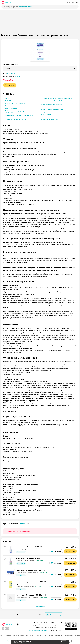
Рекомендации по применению (52, 104)
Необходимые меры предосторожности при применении (18, 112)
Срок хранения (47, 114)
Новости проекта (42, 622)
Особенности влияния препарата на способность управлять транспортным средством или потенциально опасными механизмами (58, 100)
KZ (77, 2)
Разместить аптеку (53, 615)
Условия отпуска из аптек (50, 120)
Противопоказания (11, 108)
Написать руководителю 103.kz (38, 630)
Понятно (64, 642)
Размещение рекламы (55, 622)
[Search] (38, 7)
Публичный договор (54, 625)
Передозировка (47, 107)
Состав (7, 98)
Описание (8, 101)
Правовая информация (42, 628)
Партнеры (53, 628)
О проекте (33, 622)
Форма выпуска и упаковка (51, 112)
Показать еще (40, 606)
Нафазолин (11, 73)
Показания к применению (13, 106)
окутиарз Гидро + (25, 7)
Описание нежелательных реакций (53, 109)
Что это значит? (17, 643)
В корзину (10, 85)
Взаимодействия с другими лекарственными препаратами (19, 116)
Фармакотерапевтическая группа (15, 103)
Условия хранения (48, 117)
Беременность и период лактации (15, 120)
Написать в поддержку (56, 630)
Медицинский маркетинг (39, 625)
